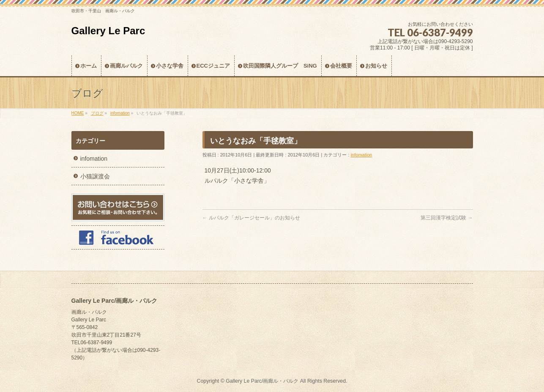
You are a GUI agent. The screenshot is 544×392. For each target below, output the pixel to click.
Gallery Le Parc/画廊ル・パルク (262, 381)
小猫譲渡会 (95, 176)
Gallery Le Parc (108, 31)
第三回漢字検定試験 (447, 218)
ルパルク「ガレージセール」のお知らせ (251, 218)
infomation (362, 155)
